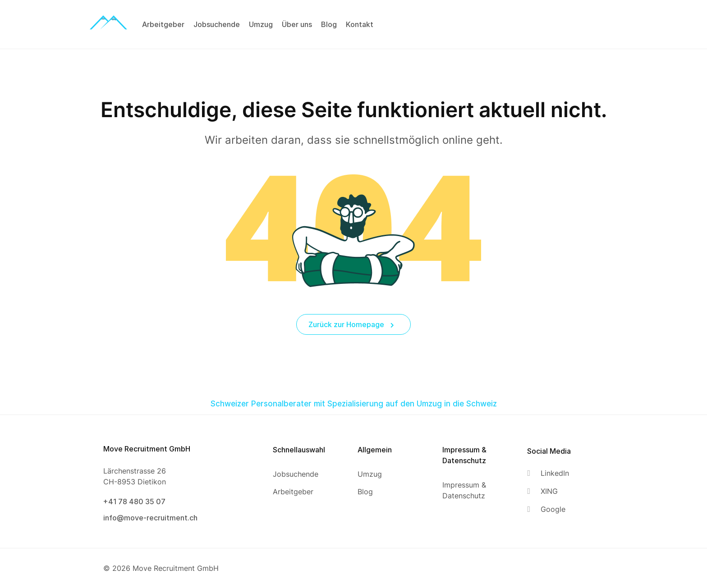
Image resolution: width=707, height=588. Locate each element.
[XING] (548, 491)
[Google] (548, 509)
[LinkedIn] (548, 473)
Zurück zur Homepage (351, 324)
